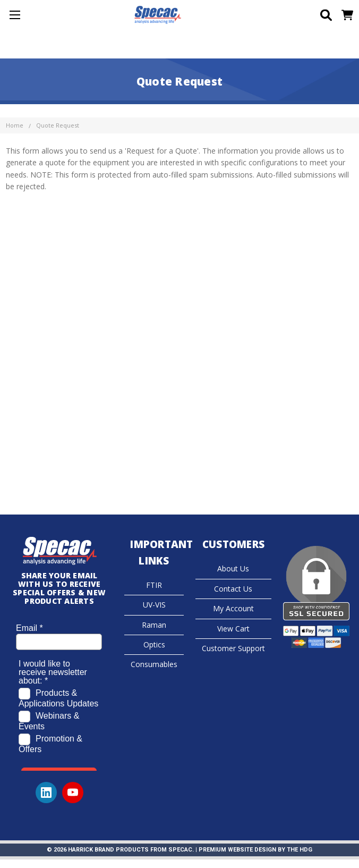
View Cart (233, 629)
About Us (233, 568)
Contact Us (233, 589)
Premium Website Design (237, 850)
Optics (154, 644)
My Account (233, 608)
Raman (154, 625)
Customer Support (233, 648)
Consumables (154, 664)
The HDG (300, 850)
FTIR (154, 585)
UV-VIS (154, 605)
